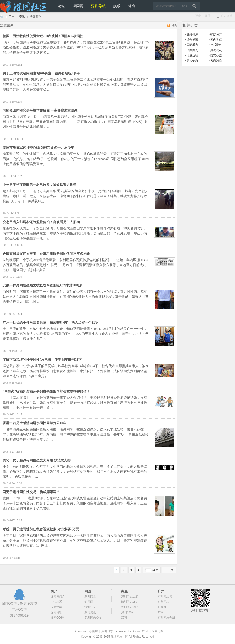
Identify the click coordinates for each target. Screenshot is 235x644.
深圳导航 (98, 6)
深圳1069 (91, 607)
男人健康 (192, 61)
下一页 (169, 570)
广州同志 (164, 602)
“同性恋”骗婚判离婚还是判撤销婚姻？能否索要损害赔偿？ (46, 391)
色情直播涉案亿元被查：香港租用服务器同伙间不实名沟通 (46, 254)
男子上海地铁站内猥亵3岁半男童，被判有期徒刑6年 (41, 73)
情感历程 (192, 55)
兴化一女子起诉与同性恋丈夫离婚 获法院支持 (37, 460)
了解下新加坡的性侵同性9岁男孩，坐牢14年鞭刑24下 (42, 360)
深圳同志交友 (93, 618)
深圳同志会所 (130, 596)
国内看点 (216, 40)
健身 (132, 6)
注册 (208, 16)
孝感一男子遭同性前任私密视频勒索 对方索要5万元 (41, 529)
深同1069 (127, 612)
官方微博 (224, 16)
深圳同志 (90, 596)
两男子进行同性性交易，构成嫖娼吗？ (31, 492)
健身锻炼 (192, 34)
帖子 (185, 6)
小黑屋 (94, 631)
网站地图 (158, 631)
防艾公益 (216, 55)
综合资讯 (192, 40)
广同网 (162, 607)
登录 (198, 16)
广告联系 (56, 602)
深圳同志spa (129, 602)
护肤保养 (216, 34)
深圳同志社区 (120, 637)
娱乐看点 (216, 45)
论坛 (61, 6)
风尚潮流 (216, 61)
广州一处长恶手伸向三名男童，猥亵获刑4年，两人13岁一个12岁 (50, 323)
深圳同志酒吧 (130, 607)
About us (80, 631)
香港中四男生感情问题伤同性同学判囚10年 (35, 423)
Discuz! (136, 631)
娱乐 (117, 6)
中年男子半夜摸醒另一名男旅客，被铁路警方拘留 (40, 185)
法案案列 (192, 50)
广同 (161, 612)
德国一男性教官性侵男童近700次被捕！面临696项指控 (43, 36)
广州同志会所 (166, 618)
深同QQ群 (57, 618)
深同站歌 (56, 612)
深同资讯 (90, 612)
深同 (124, 618)
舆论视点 (216, 50)
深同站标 (56, 607)
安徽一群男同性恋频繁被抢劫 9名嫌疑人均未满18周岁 (43, 285)
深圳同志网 (2, 17)
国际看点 (192, 45)
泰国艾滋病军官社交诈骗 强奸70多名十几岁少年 (38, 148)
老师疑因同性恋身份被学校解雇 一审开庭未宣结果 (40, 110)
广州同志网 (165, 596)
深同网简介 (58, 596)
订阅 (174, 25)
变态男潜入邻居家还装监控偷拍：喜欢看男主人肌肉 (41, 222)
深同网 (78, 6)
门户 (12, 17)
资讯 (22, 17)
